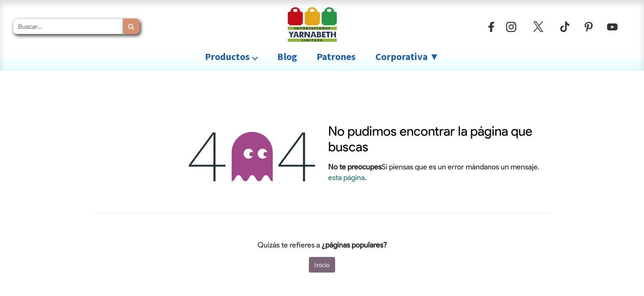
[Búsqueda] (131, 26)
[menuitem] (287, 57)
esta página (346, 177)
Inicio (322, 265)
